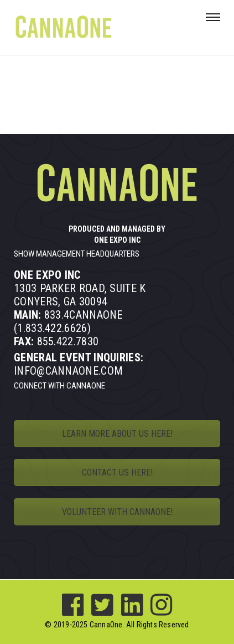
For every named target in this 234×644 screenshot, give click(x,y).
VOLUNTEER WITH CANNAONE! (117, 512)
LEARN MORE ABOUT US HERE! (117, 434)
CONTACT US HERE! (117, 472)
